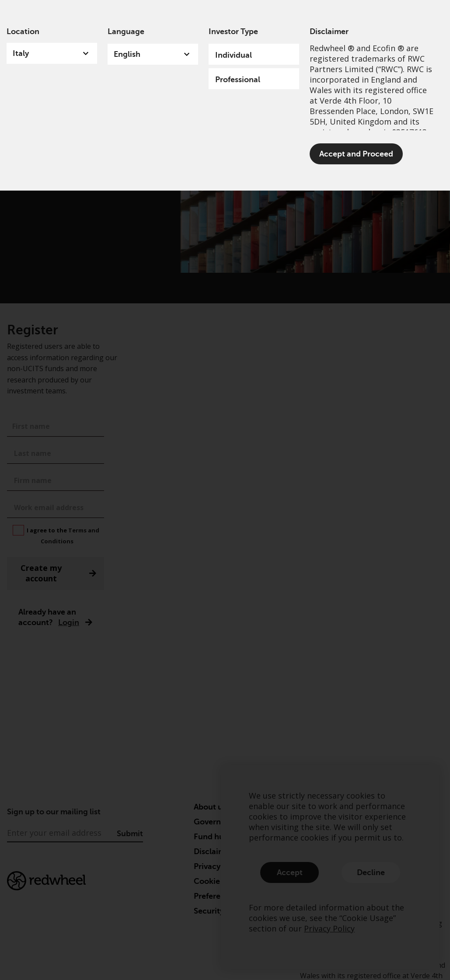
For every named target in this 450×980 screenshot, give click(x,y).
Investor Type (233, 31)
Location (23, 31)
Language (126, 31)
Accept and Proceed (356, 154)
